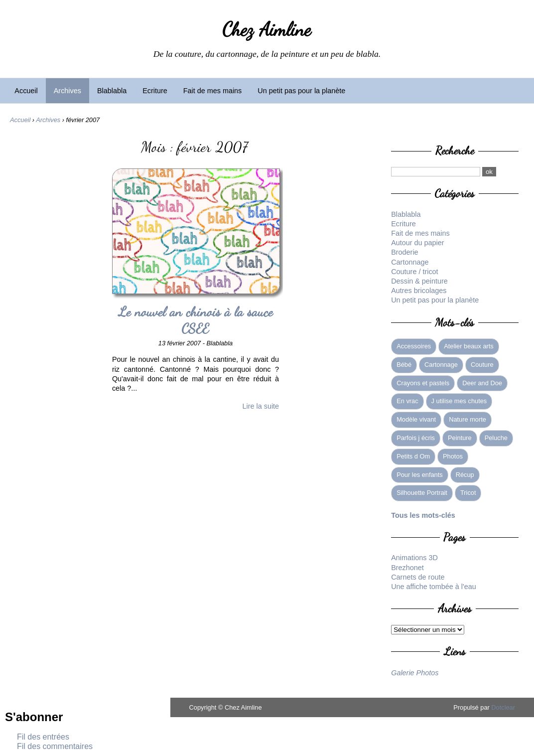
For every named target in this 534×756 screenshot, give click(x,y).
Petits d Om (413, 456)
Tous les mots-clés (423, 515)
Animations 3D (414, 558)
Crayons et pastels (423, 383)
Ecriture (155, 91)
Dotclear (503, 707)
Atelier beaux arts (469, 346)
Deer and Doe (482, 383)
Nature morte (467, 419)
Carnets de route (418, 577)
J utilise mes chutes (459, 401)
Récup (465, 475)
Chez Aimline (267, 29)
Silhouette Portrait (422, 493)
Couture (482, 365)
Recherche (455, 150)
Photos (453, 456)
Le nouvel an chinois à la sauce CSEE (195, 320)
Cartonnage (410, 262)
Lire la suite (261, 406)
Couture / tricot (414, 272)
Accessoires (414, 346)
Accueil (26, 91)
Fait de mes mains (213, 91)
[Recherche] (436, 172)
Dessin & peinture (419, 281)
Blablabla (112, 91)
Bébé (404, 365)
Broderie (404, 252)
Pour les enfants (419, 475)
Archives (67, 91)
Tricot (468, 493)
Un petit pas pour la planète (301, 91)
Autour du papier (417, 243)
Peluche (496, 438)
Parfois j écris (416, 438)
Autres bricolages (419, 291)
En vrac (407, 401)
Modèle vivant (416, 419)
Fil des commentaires (55, 746)
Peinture (460, 438)
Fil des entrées (43, 737)
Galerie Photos (415, 673)
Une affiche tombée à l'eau (434, 587)
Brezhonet (407, 568)
